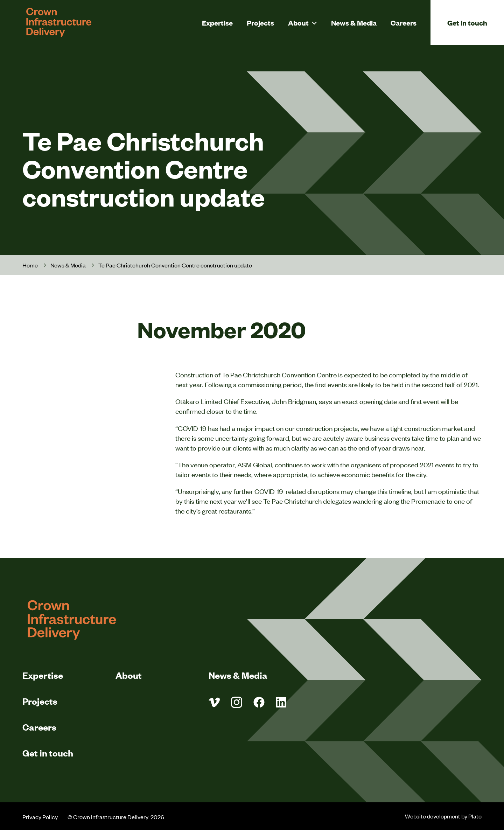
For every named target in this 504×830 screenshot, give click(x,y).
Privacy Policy (40, 817)
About (298, 23)
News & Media (354, 23)
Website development (433, 816)
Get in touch (467, 23)
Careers (404, 23)
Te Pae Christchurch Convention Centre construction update (175, 265)
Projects (260, 23)
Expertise (217, 23)
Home (30, 265)
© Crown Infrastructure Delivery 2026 (116, 817)
